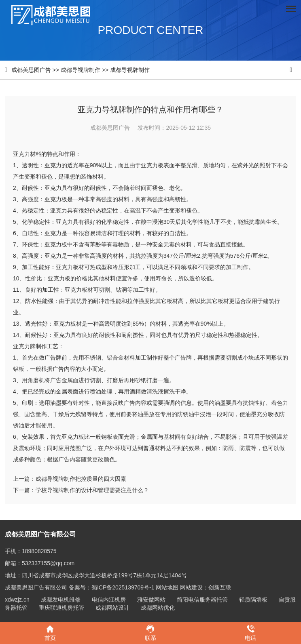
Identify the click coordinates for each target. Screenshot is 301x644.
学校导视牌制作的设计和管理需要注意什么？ (92, 490)
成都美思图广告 (31, 70)
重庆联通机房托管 (61, 608)
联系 (150, 632)
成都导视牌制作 (81, 70)
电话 (251, 632)
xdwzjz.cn (17, 600)
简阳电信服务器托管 (202, 600)
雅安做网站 (151, 600)
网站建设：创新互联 (206, 587)
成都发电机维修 (61, 600)
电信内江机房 (109, 600)
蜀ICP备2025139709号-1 (123, 587)
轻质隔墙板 (253, 600)
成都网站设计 (112, 608)
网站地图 (167, 587)
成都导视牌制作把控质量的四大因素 (81, 479)
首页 (50, 632)
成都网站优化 (158, 608)
